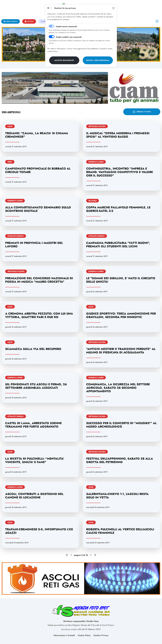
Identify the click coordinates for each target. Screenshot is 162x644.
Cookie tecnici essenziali (66, 26)
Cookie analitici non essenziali (69, 37)
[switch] (52, 37)
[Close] (113, 8)
